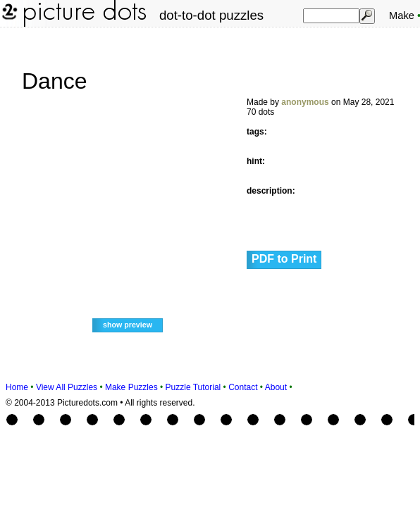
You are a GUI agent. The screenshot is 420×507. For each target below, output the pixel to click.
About (276, 387)
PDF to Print (284, 259)
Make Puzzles (131, 387)
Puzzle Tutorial (193, 387)
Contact (243, 387)
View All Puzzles (67, 387)
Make (402, 15)
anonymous (305, 102)
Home (17, 387)
